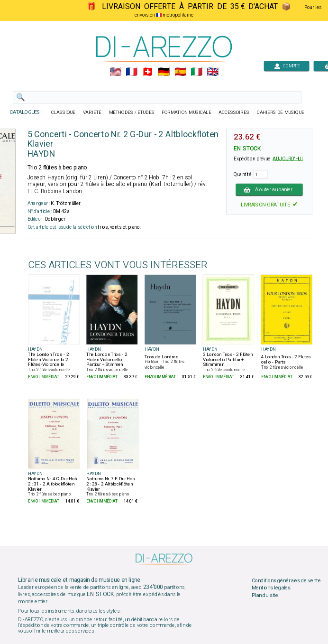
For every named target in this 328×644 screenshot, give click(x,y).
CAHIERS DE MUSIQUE (281, 112)
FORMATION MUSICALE (186, 112)
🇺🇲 (115, 72)
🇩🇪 (164, 72)
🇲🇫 (132, 72)
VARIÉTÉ (92, 112)
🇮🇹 (196, 72)
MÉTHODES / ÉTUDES (132, 112)
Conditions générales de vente (286, 580)
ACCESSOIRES (234, 112)
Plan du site (265, 595)
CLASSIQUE (64, 112)
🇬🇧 (213, 72)
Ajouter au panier (269, 189)
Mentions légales (271, 588)
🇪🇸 (180, 72)
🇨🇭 (148, 72)
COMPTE (287, 66)
